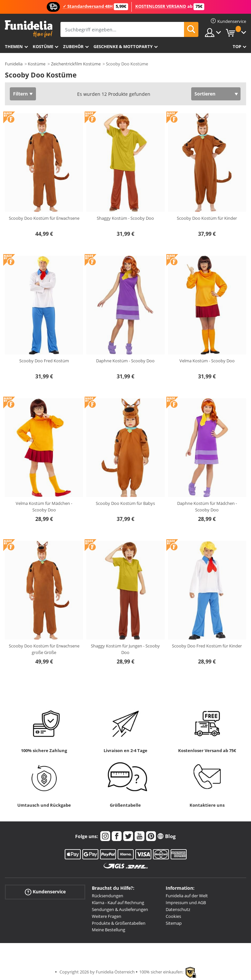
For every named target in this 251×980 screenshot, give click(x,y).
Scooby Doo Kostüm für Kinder (207, 218)
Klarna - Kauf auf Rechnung (118, 903)
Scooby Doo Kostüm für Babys (125, 503)
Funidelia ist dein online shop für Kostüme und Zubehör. (29, 29)
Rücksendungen (108, 896)
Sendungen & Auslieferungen (120, 909)
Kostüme (43, 46)
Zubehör (73, 46)
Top (237, 46)
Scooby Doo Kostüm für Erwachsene (44, 218)
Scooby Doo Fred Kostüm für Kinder (207, 646)
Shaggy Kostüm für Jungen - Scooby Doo (125, 649)
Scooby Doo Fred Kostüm (44, 361)
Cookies (173, 916)
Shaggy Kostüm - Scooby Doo (125, 218)
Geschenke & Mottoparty (123, 46)
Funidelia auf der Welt (187, 896)
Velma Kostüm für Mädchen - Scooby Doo (44, 507)
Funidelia (14, 64)
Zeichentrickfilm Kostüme (76, 64)
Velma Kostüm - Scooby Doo (207, 361)
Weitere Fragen (107, 916)
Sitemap (174, 923)
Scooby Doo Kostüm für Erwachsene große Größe (44, 649)
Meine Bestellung (109, 930)
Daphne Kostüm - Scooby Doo (125, 361)
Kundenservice (45, 892)
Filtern (20, 94)
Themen (14, 46)
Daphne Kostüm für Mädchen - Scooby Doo (207, 507)
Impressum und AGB (186, 903)
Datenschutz (178, 909)
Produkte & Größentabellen (119, 923)
